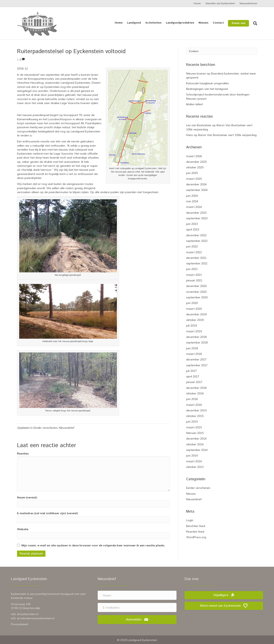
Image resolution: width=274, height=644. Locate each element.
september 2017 (197, 365)
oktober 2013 (195, 467)
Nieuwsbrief (66, 428)
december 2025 (196, 162)
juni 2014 (192, 455)
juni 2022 (192, 246)
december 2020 (196, 286)
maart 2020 (194, 309)
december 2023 (196, 213)
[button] (137, 620)
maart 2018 (194, 354)
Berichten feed (196, 526)
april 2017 (193, 376)
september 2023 (197, 218)
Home (197, 3)
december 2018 (196, 337)
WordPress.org (196, 537)
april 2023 (193, 229)
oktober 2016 (195, 393)
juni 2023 (192, 224)
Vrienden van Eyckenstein (220, 3)
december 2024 (196, 184)
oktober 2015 (195, 416)
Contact (218, 23)
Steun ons (238, 23)
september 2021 (197, 263)
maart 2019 (194, 331)
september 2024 (197, 190)
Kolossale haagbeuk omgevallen (208, 83)
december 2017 (196, 359)
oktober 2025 (195, 167)
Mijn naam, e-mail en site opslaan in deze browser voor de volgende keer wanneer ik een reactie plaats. (93, 545)
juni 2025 (192, 173)
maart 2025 (194, 179)
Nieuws (203, 23)
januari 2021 (194, 280)
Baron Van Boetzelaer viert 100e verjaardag (227, 135)
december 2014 (196, 439)
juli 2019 (191, 325)
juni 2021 (192, 269)
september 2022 (197, 241)
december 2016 (196, 388)
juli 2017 (191, 371)
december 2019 (196, 314)
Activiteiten (153, 23)
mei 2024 (192, 201)
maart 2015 (194, 427)
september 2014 (197, 450)
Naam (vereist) (27, 497)
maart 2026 (194, 156)
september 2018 (197, 342)
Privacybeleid (20, 624)
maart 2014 (194, 461)
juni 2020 (192, 303)
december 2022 (196, 235)
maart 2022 (194, 252)
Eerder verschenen (45, 428)
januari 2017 (194, 382)
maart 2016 (194, 405)
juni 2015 (192, 422)
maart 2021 (194, 275)
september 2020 (197, 297)
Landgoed (134, 23)
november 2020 (196, 292)
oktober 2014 (195, 444)
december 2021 (196, 258)
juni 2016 (192, 399)
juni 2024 (192, 196)
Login (190, 520)
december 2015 (196, 410)
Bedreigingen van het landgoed (207, 89)
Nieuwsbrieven (248, 3)
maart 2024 (194, 207)
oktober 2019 (195, 320)
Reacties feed (195, 532)
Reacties (23, 453)
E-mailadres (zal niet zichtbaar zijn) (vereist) (48, 513)
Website (23, 529)
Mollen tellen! (195, 104)
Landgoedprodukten (180, 23)
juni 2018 (192, 348)
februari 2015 (195, 433)
